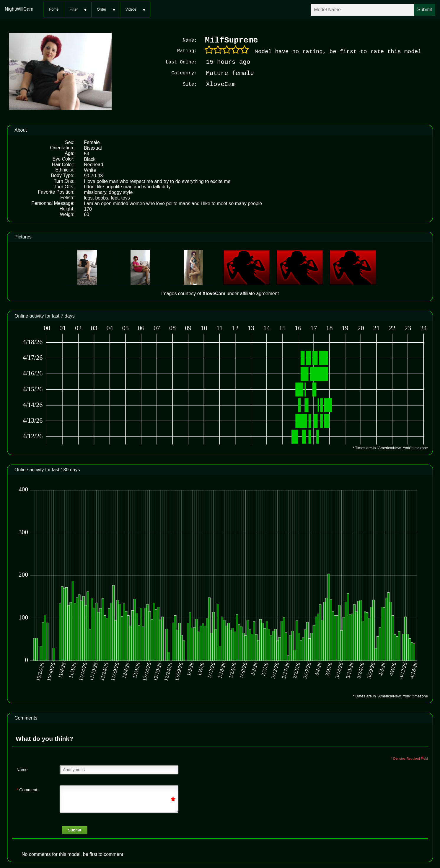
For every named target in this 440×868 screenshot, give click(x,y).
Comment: (27, 789)
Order (101, 9)
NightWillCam (19, 9)
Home (54, 9)
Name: (23, 769)
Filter (74, 9)
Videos (131, 9)
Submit (75, 829)
